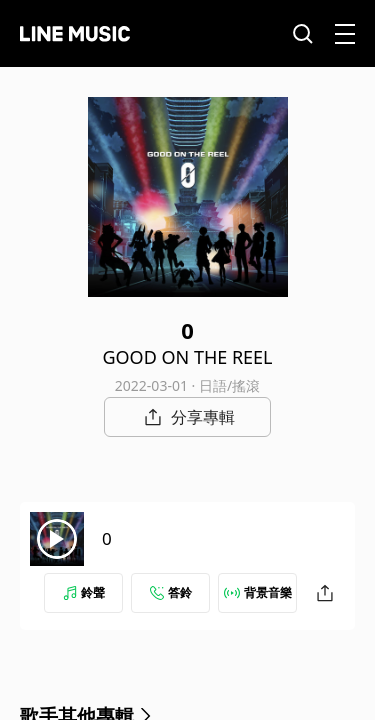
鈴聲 (84, 592)
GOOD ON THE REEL (187, 357)
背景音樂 (258, 592)
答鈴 (171, 592)
